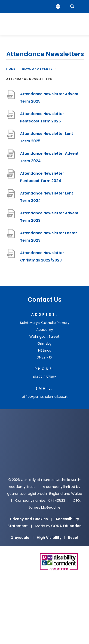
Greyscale (22, 538)
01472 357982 (44, 377)
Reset (73, 538)
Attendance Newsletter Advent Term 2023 (49, 217)
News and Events (37, 69)
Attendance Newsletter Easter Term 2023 (49, 237)
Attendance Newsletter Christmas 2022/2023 (42, 257)
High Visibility (51, 538)
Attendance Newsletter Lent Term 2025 (47, 137)
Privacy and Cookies (29, 519)
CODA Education (66, 526)
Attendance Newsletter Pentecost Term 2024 (42, 177)
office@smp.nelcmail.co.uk (45, 396)
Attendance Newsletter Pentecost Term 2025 (42, 117)
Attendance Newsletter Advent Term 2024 (49, 157)
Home (11, 69)
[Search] (72, 6)
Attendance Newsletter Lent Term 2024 (47, 197)
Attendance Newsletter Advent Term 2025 (49, 98)
